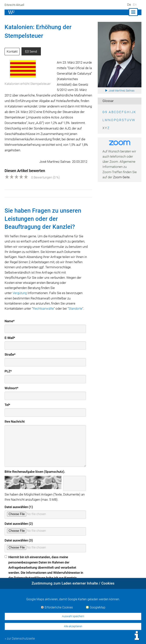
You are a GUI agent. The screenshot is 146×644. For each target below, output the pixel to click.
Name (10, 321)
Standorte (77, 309)
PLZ (8, 371)
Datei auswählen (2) (19, 524)
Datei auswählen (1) (19, 507)
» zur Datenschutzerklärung (24, 590)
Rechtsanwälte (44, 309)
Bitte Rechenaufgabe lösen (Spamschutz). (35, 472)
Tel (8, 405)
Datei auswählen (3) (19, 540)
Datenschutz (116, 637)
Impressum (79, 637)
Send (32, 51)
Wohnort (12, 388)
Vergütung (20, 293)
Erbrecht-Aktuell (15, 5)
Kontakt (12, 51)
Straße (10, 354)
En (135, 5)
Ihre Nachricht (15, 421)
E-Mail (10, 338)
